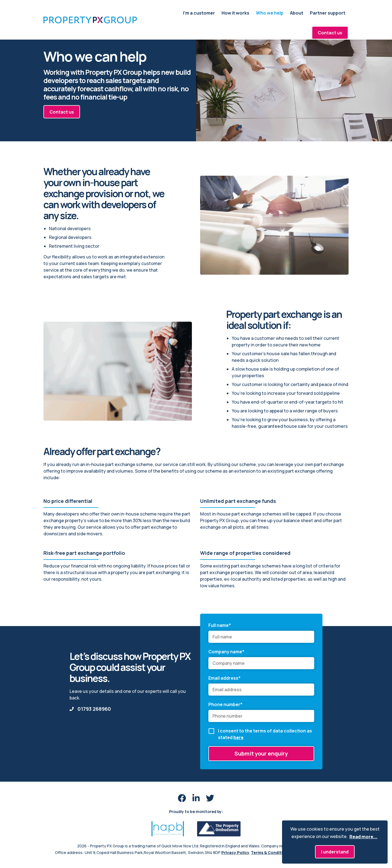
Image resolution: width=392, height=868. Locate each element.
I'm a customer (199, 13)
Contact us (330, 33)
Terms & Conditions (270, 852)
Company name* (226, 652)
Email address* (224, 678)
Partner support (328, 13)
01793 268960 (90, 709)
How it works (235, 13)
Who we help (270, 13)
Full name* (220, 625)
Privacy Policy (235, 852)
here (238, 737)
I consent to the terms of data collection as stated (265, 734)
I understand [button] (335, 852)
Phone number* (225, 704)
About (297, 13)
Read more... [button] (363, 837)
